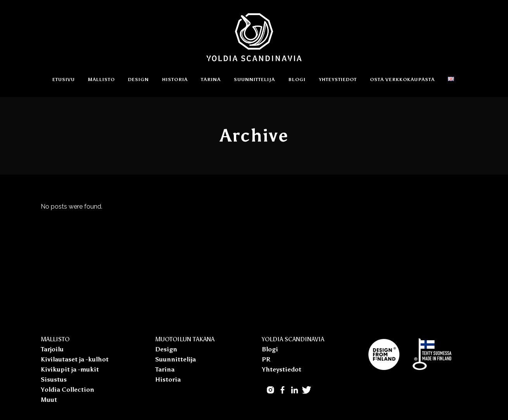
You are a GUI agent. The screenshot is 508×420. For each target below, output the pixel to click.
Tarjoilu (52, 349)
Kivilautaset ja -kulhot (75, 359)
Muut (49, 400)
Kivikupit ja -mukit (70, 369)
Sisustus (54, 379)
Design (166, 349)
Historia (168, 379)
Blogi (270, 349)
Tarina (165, 369)
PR (266, 359)
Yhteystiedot (282, 369)
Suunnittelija (175, 359)
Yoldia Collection (67, 390)
